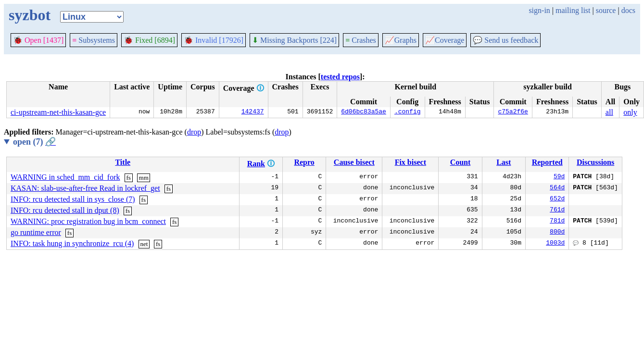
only (630, 112)
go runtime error (36, 232)
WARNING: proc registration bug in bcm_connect (88, 221)
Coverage (445, 40)
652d (557, 199)
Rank (256, 164)
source (606, 10)
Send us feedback (505, 40)
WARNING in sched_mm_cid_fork (65, 177)
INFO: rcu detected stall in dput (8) (65, 210)
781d (557, 222)
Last (504, 162)
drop (194, 132)
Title (123, 162)
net (144, 244)
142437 (253, 112)
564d (557, 188)
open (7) (34, 142)
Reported (547, 162)
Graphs (401, 40)
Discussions (595, 162)
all (609, 112)
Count (461, 162)
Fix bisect (410, 162)
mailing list (573, 10)
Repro (304, 162)
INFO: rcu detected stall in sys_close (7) (73, 199)
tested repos (340, 77)
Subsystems (94, 40)
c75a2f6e (513, 112)
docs (628, 10)
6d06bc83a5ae (364, 112)
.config (408, 112)
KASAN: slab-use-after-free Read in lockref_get (85, 188)
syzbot (30, 15)
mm (144, 178)
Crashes (361, 40)
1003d (555, 244)
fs (129, 178)
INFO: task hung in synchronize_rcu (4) (72, 243)
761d (557, 210)
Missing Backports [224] (294, 40)
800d (557, 233)
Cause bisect (354, 162)
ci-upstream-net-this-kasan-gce (58, 112)
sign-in (539, 10)
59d (559, 177)
